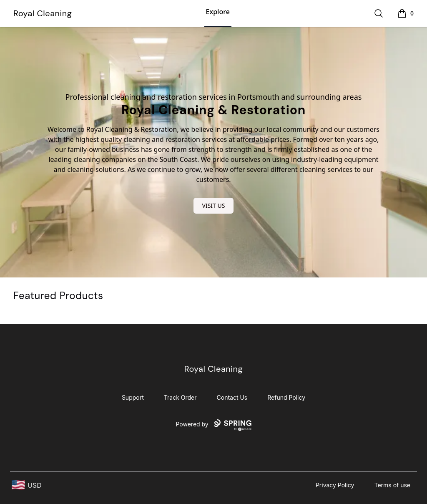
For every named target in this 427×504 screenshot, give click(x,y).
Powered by (213, 425)
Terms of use (392, 485)
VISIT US (214, 205)
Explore (218, 12)
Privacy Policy (335, 485)
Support (133, 397)
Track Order (180, 397)
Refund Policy (286, 397)
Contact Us (232, 397)
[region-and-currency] (27, 485)
